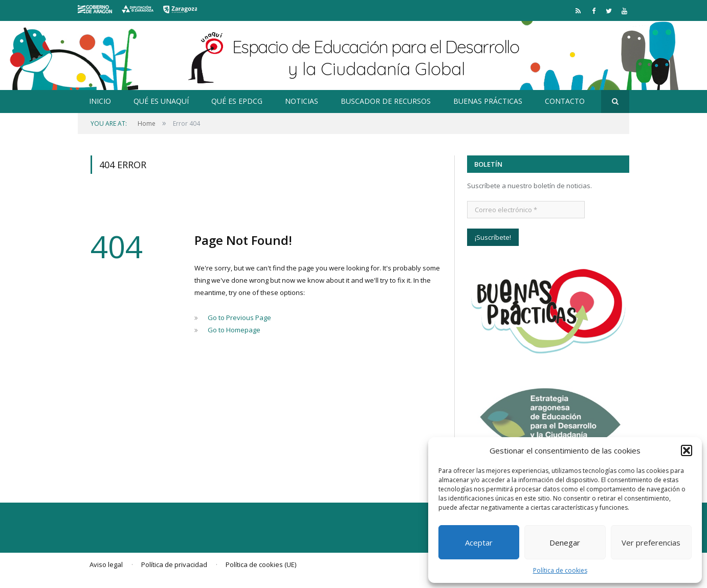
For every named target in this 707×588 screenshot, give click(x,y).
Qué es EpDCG (237, 101)
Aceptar (479, 542)
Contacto (565, 101)
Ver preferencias (651, 542)
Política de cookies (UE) (261, 564)
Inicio (100, 101)
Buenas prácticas (488, 101)
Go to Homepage (234, 330)
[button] (687, 450)
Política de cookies (560, 570)
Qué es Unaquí (161, 101)
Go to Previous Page (239, 318)
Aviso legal (106, 564)
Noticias (302, 101)
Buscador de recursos (386, 101)
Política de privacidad (174, 564)
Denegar (565, 542)
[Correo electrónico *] (526, 210)
